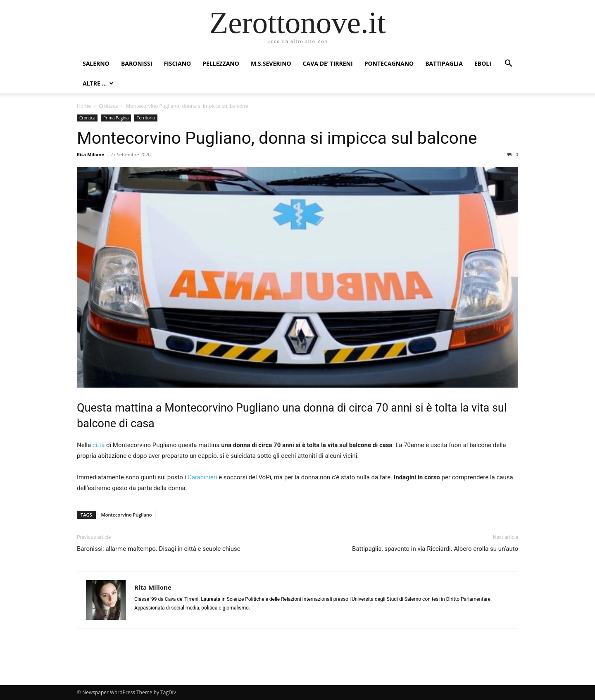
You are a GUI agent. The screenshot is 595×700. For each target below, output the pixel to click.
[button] (508, 64)
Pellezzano (221, 63)
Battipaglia (444, 63)
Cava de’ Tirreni (328, 63)
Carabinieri (202, 477)
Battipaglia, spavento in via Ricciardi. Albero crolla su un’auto (435, 549)
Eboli (483, 63)
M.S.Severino (271, 63)
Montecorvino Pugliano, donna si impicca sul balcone (277, 138)
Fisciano (177, 63)
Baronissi (137, 63)
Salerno (96, 63)
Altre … (95, 83)
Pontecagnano (389, 63)
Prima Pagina (116, 118)
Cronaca (108, 106)
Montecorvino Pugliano (127, 515)
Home (84, 106)
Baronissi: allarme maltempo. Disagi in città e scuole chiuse (159, 549)
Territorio (146, 118)
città (98, 445)
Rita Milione (90, 154)
